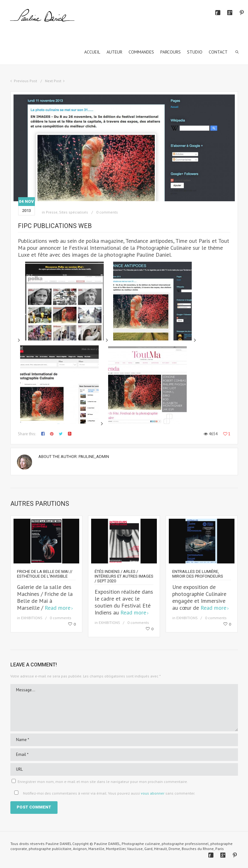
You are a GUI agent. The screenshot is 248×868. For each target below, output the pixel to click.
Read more (58, 608)
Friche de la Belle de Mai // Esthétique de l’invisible (45, 574)
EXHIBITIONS (32, 618)
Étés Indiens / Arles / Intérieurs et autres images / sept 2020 (124, 576)
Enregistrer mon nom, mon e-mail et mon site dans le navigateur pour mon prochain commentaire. (103, 782)
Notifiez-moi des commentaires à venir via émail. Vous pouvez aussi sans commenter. (103, 793)
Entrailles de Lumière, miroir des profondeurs (198, 574)
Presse (52, 212)
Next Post (53, 81)
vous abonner (153, 793)
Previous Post (25, 81)
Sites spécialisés (74, 212)
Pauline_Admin (94, 457)
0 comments (107, 212)
